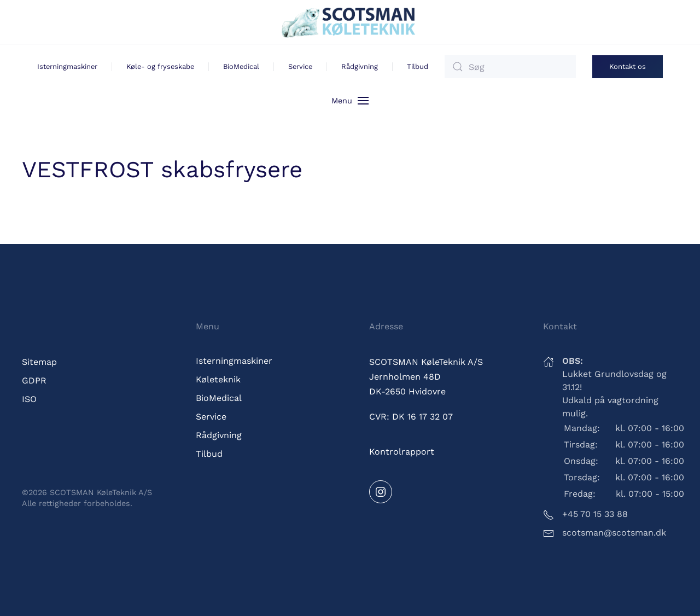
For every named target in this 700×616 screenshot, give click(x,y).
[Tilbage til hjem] (350, 22)
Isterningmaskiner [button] (67, 66)
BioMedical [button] (241, 66)
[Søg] (510, 67)
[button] (350, 100)
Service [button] (300, 66)
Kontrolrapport (402, 452)
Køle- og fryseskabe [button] (160, 66)
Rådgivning (360, 66)
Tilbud (418, 66)
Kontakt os (628, 66)
